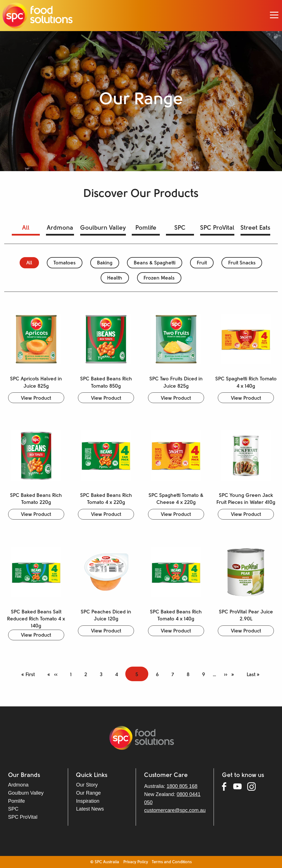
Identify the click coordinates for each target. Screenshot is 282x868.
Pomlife (146, 228)
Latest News (90, 809)
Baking (105, 263)
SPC (180, 228)
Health (115, 278)
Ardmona (60, 228)
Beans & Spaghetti (155, 263)
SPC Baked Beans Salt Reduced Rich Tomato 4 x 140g (36, 619)
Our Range (88, 793)
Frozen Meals (159, 278)
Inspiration (88, 801)
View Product (36, 398)
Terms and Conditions (172, 862)
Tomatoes (65, 263)
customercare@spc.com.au (175, 810)
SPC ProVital (217, 228)
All (26, 228)
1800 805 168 (182, 786)
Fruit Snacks (242, 263)
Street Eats (255, 228)
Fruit (202, 263)
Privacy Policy (136, 862)
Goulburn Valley (103, 228)
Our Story (87, 785)
